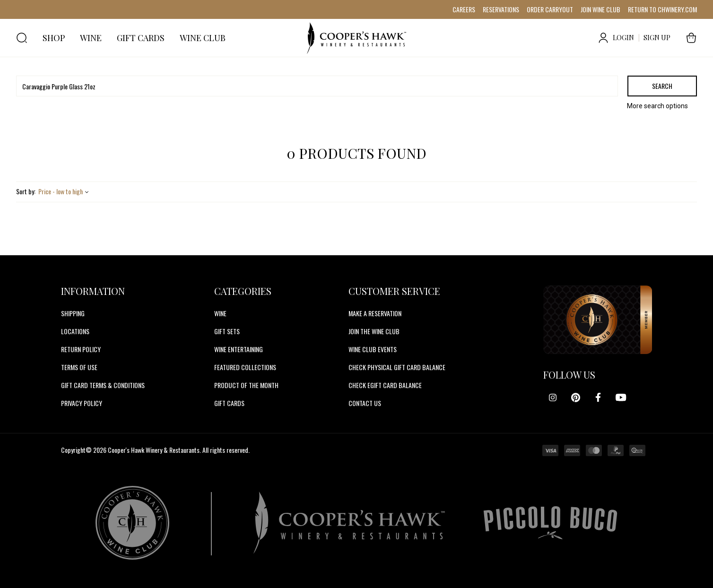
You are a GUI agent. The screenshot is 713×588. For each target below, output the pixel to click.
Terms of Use (79, 367)
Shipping (73, 313)
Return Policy (81, 349)
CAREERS (464, 9)
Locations (75, 331)
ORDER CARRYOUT (550, 9)
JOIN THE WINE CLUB (374, 331)
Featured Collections (245, 367)
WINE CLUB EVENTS (373, 349)
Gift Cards (229, 403)
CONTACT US (365, 403)
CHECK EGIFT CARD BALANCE (385, 385)
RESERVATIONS (501, 9)
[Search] (317, 86)
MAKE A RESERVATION (375, 313)
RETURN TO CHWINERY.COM (662, 9)
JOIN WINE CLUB (600, 9)
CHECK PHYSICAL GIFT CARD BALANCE (397, 367)
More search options (657, 106)
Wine (220, 313)
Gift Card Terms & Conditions (103, 385)
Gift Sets (227, 331)
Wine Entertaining (239, 349)
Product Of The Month (246, 385)
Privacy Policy (82, 403)
